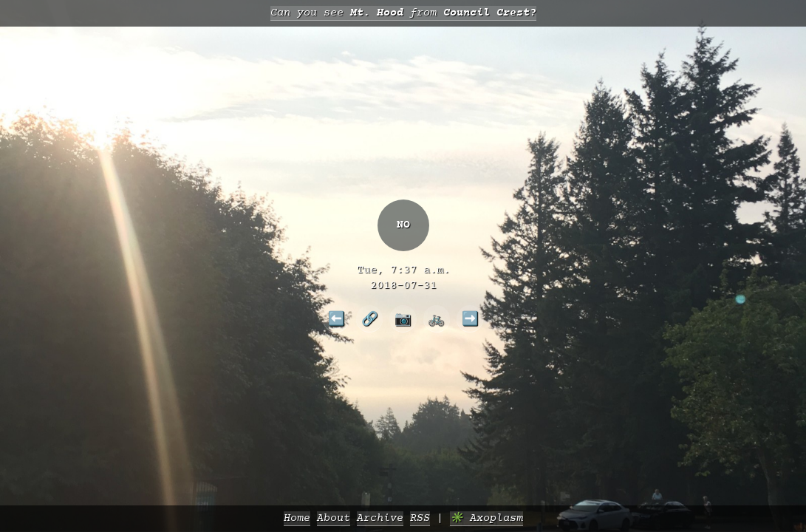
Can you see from (403, 13)
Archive (380, 518)
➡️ (470, 318)
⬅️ (337, 318)
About (334, 518)
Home (297, 518)
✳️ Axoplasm (486, 518)
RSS (420, 518)
